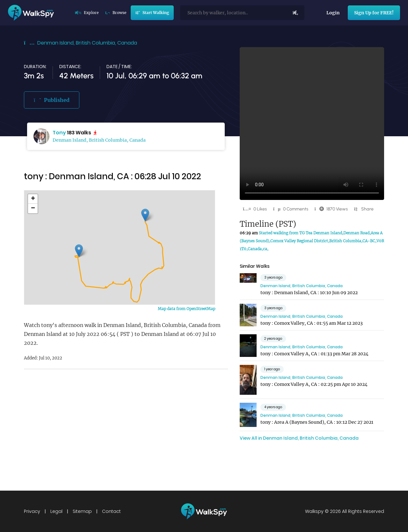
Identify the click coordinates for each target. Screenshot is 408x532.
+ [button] (33, 199)
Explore (87, 13)
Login (333, 13)
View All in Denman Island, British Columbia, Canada (299, 438)
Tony (59, 133)
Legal (56, 511)
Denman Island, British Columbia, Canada (87, 43)
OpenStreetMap (201, 309)
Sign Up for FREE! (374, 13)
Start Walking (152, 13)
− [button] (33, 209)
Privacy (32, 511)
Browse (116, 13)
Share (367, 209)
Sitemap (82, 511)
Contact (111, 511)
